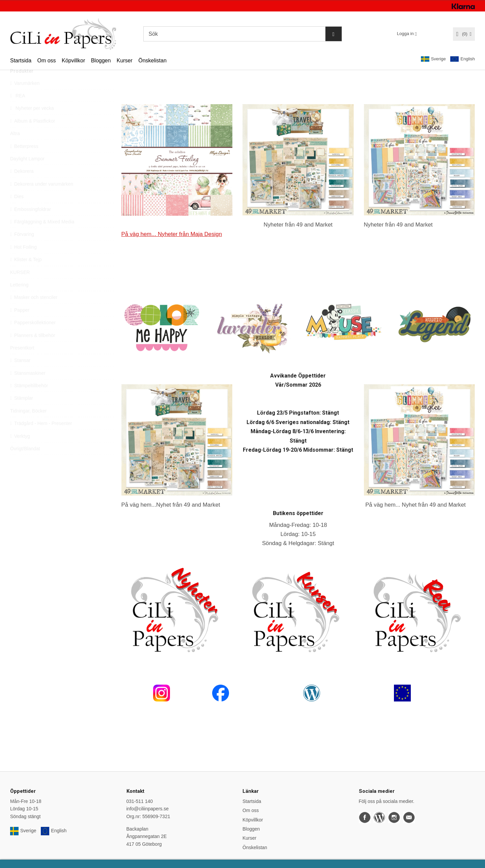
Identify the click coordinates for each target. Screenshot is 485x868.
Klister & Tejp (26, 275)
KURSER (20, 288)
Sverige (433, 59)
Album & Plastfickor (33, 136)
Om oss (46, 61)
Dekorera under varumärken (42, 199)
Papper (20, 325)
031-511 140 (140, 801)
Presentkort (22, 363)
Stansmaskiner (28, 388)
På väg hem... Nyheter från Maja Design (172, 234)
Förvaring (22, 249)
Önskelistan (152, 61)
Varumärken (25, 98)
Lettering (19, 300)
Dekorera (22, 186)
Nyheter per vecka (32, 123)
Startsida (21, 61)
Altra (15, 149)
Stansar (20, 376)
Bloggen (101, 61)
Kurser (125, 61)
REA (18, 111)
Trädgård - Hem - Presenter (41, 439)
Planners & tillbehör (33, 351)
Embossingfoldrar (31, 225)
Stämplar (22, 413)
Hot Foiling (23, 262)
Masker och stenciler (34, 312)
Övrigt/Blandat (25, 464)
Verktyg (20, 451)
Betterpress (24, 161)
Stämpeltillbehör (29, 401)
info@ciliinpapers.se (148, 809)
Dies (17, 212)
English (463, 59)
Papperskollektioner (33, 338)
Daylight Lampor (27, 174)
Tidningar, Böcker (28, 426)
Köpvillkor (73, 61)
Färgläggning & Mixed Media (42, 237)
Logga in (405, 34)
